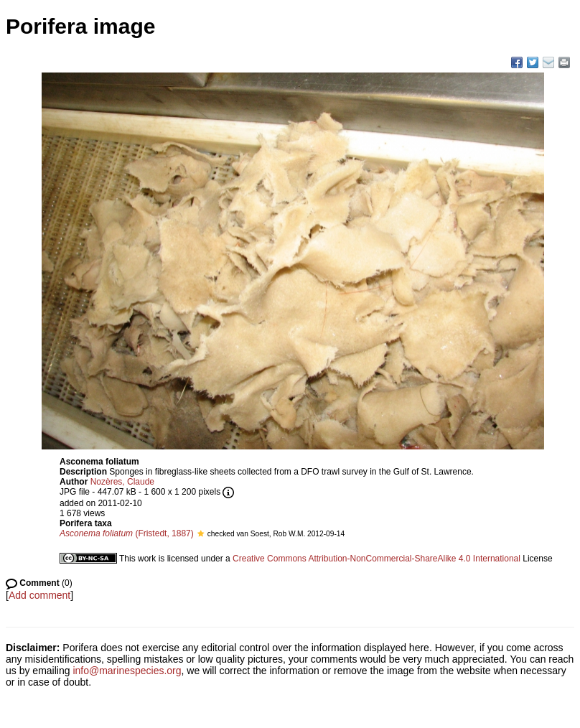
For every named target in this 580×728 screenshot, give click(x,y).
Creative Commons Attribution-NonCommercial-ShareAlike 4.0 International (376, 559)
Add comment (39, 595)
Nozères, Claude (122, 482)
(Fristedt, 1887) (127, 533)
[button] (201, 533)
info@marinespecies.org (127, 671)
